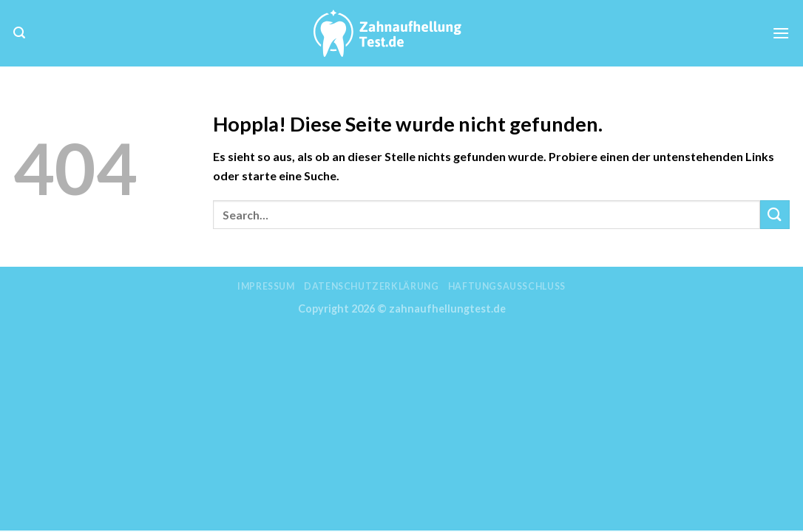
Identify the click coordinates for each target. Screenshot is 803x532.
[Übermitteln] (775, 215)
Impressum (266, 286)
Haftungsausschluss (507, 286)
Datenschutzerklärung (371, 286)
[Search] (19, 33)
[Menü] (781, 33)
